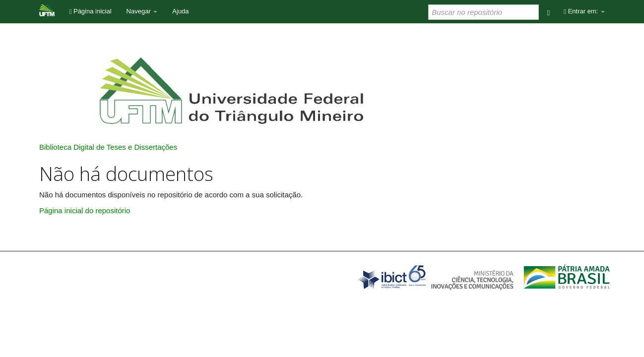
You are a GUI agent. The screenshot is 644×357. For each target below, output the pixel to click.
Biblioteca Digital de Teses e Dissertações (108, 147)
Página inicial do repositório (85, 210)
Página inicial (91, 11)
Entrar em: (584, 11)
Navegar (142, 11)
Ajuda (180, 11)
